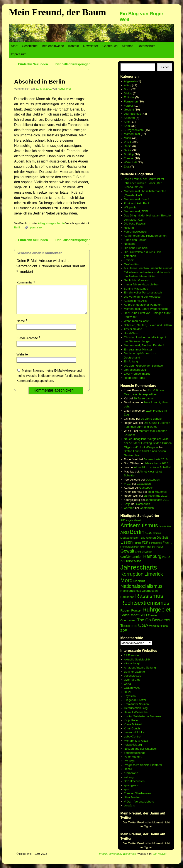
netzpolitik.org (133, 745)
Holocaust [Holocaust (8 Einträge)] (133, 561)
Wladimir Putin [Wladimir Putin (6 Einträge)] (159, 626)
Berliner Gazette (134, 672)
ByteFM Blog (132, 680)
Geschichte (30, 46)
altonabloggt (132, 663)
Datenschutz (146, 46)
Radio (128, 146)
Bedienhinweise (53, 46)
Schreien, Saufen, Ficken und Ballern (148, 325)
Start (14, 46)
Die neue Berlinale (136, 248)
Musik (128, 138)
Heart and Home (135, 378)
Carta (128, 684)
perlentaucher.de (135, 753)
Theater (129, 158)
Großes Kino (132, 264)
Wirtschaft (130, 162)
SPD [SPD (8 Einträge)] (143, 615)
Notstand (130, 244)
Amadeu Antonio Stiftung (140, 668)
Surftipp (129, 154)
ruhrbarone (131, 773)
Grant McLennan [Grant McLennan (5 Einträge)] (144, 552)
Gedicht (129, 110)
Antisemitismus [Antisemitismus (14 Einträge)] (139, 525)
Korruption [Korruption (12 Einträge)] (132, 574)
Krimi (127, 126)
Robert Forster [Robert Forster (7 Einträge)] (131, 610)
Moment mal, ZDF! (136, 211)
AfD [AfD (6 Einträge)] (123, 520)
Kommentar (26, 282)
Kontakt (74, 46)
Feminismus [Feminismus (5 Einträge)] (155, 543)
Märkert (136, 757)
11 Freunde (131, 655)
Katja (127, 504)
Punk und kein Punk (137, 203)
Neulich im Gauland (137, 280)
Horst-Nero (131, 333)
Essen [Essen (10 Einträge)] (127, 542)
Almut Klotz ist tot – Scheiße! (152, 467)
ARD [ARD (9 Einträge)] (125, 532)
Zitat (127, 167)
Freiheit (129, 260)
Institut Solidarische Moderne (143, 716)
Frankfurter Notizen (136, 704)
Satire (128, 150)
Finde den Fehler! (135, 240)
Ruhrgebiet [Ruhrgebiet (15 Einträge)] (157, 610)
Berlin (18, 227)
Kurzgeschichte (55, 223)
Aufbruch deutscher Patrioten (143, 305)
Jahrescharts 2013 (156, 496)
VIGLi (128, 484)
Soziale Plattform (151, 765)
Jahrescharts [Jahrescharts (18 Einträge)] (139, 567)
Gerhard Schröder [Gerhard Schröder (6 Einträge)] (152, 547)
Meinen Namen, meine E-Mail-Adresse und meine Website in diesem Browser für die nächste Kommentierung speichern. (51, 381)
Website (22, 360)
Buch (127, 89)
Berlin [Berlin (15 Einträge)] (137, 532)
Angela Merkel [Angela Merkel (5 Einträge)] (133, 520)
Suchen (165, 67)
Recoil (128, 769)
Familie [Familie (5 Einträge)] (137, 543)
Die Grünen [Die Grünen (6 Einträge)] (148, 538)
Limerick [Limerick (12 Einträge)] (154, 574)
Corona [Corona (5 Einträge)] (157, 533)
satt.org (129, 777)
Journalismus (133, 114)
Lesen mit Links (134, 732)
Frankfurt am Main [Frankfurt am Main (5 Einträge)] (130, 547)
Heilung (129, 228)
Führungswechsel (135, 232)
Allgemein (130, 81)
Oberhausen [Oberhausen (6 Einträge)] (150, 591)
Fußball (129, 106)
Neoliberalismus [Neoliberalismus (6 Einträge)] (131, 591)
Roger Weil (65, 89)
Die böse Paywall (135, 224)
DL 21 (128, 692)
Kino (127, 122)
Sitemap (128, 46)
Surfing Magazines (136, 289)
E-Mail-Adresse (29, 343)
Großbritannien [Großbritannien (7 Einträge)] (131, 557)
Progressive (132, 765)
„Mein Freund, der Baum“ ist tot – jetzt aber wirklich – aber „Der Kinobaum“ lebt (145, 183)
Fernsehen (131, 101)
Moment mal (132, 134)
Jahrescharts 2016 (156, 459)
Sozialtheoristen (134, 781)
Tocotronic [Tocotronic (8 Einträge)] (129, 626)
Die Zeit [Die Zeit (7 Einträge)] (162, 537)
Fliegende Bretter (135, 700)
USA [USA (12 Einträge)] (143, 625)
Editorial (129, 97)
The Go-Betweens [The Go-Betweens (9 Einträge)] (154, 620)
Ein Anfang (131, 361)
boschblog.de (133, 676)
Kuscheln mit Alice (136, 301)
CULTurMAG (132, 688)
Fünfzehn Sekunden (31, 64)
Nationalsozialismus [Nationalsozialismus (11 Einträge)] (141, 586)
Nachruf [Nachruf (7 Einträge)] (139, 581)
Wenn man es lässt (136, 321)
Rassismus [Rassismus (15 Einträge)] (149, 596)
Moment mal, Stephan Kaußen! (144, 345)
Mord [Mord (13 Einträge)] (127, 580)
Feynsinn (130, 696)
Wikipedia (130, 207)
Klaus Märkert (133, 724)
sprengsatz (131, 785)
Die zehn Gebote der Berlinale (143, 366)
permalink (36, 227)
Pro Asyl (129, 761)
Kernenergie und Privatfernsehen (145, 236)
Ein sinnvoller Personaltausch (143, 292)
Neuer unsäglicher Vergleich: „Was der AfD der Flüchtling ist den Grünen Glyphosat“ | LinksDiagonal (148, 443)
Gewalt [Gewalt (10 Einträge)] (127, 551)
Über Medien (132, 797)
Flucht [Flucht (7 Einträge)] (167, 542)
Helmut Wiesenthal (136, 712)
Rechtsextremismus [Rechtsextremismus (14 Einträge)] (145, 603)
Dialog (128, 93)
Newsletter (91, 46)
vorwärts (129, 805)
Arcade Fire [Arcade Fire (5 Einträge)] (165, 526)
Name (22, 326)
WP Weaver (160, 854)
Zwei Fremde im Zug (137, 374)
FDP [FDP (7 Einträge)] (145, 542)
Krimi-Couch (132, 728)
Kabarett (129, 118)
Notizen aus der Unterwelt (141, 749)
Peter (128, 757)
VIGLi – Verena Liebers (139, 802)
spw (127, 789)
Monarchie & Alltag (136, 741)
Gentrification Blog (136, 708)
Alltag (41, 223)
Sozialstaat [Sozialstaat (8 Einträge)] (130, 615)
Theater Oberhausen (137, 793)
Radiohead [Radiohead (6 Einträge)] (127, 597)
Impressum (19, 54)
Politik (128, 142)
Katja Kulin (131, 720)
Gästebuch (110, 46)
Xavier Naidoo (133, 329)
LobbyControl (133, 736)
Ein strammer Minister (138, 349)
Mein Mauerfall (157, 492)
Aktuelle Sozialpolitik (137, 659)
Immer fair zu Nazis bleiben (141, 284)
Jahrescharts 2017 (136, 370)
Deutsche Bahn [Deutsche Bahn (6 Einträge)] (130, 538)
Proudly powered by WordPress (118, 854)
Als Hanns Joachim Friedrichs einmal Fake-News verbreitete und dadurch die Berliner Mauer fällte (148, 272)
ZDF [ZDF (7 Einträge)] (124, 630)
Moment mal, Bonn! (137, 199)
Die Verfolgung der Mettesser (143, 297)
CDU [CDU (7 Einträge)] (149, 533)
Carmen (129, 508)
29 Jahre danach (144, 398)
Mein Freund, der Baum (57, 12)
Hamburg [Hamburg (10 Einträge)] (152, 556)
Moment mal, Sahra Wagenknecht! (146, 309)
